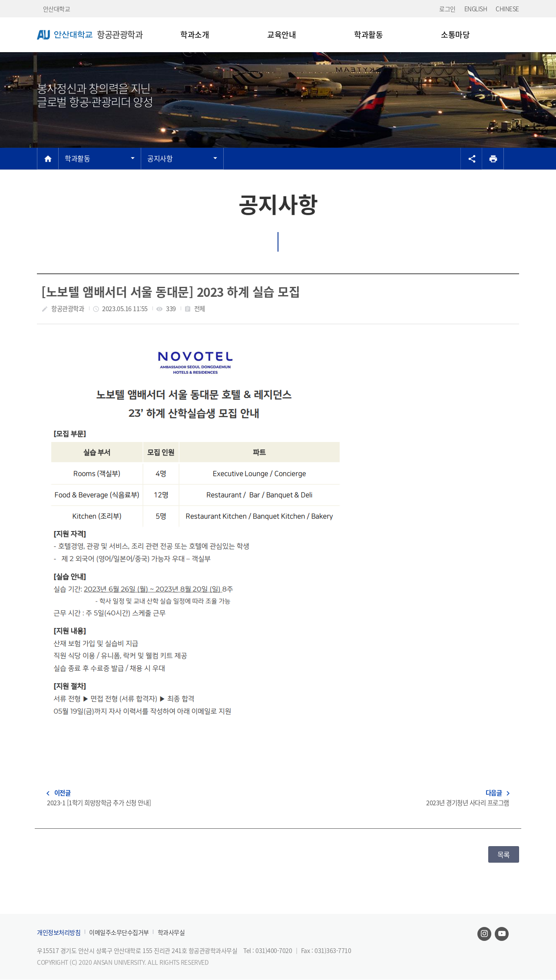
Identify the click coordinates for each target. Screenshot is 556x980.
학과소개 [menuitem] (195, 35)
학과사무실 (171, 932)
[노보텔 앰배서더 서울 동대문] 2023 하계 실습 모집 (170, 292)
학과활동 (77, 158)
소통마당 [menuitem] (455, 35)
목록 (504, 854)
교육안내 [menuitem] (281, 35)
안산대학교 (57, 9)
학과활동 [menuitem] (368, 35)
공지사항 (160, 158)
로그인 (447, 9)
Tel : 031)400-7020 (268, 950)
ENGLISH (476, 9)
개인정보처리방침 (59, 932)
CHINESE (507, 9)
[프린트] (493, 159)
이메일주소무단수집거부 (119, 932)
